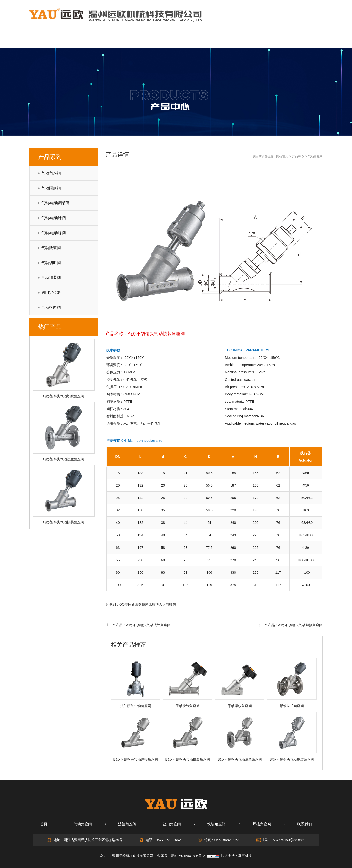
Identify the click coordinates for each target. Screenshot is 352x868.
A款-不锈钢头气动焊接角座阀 (300, 625)
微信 (173, 604)
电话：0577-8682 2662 (163, 840)
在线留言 (259, 40)
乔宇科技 (245, 856)
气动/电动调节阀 (55, 203)
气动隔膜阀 (51, 188)
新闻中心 (134, 40)
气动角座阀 (51, 173)
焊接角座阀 (262, 824)
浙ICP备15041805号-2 (188, 856)
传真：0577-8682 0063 (222, 840)
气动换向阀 (51, 307)
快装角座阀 (216, 824)
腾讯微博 (152, 604)
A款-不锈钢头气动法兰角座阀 (148, 625)
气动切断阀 (51, 263)
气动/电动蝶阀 (54, 233)
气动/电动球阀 (54, 218)
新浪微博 (138, 604)
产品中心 (176, 40)
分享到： (112, 604)
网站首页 (50, 40)
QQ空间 (125, 604)
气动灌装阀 (51, 278)
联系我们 (301, 40)
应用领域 (218, 40)
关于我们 (92, 40)
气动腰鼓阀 (51, 248)
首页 (44, 824)
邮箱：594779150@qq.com (284, 840)
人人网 (164, 604)
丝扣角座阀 (172, 824)
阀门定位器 (51, 292)
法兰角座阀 (127, 824)
